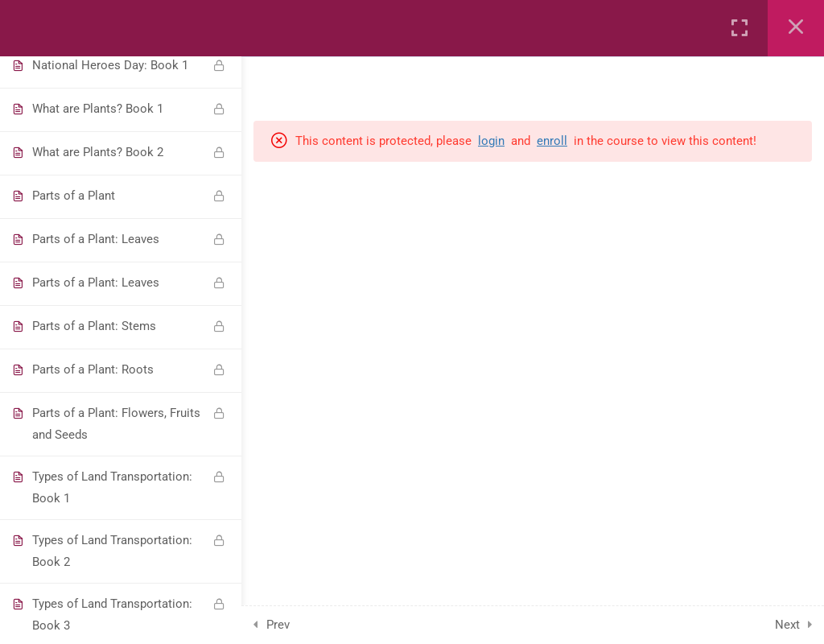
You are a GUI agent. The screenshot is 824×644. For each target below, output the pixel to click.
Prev (278, 625)
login (491, 141)
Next (787, 625)
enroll (552, 141)
